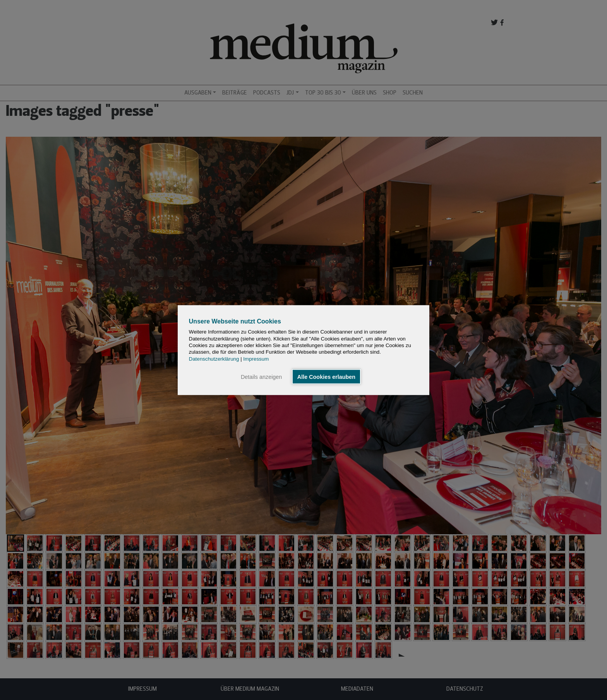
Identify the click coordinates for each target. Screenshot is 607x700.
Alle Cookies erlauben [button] (326, 377)
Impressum (256, 359)
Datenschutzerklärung (214, 359)
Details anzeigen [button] (261, 377)
